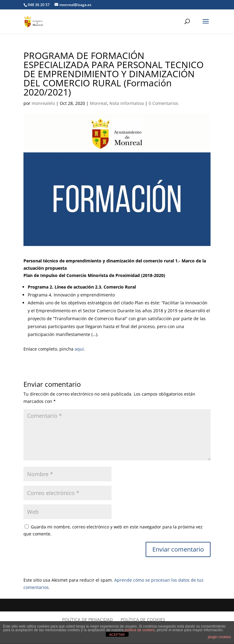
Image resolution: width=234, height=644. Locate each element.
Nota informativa (127, 103)
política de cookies (140, 630)
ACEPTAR (117, 635)
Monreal (98, 103)
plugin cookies (219, 637)
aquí (79, 349)
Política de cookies (143, 620)
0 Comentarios (163, 103)
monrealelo (43, 103)
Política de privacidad (87, 620)
